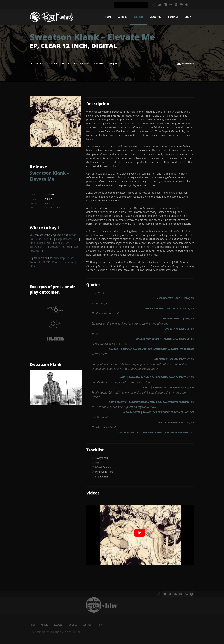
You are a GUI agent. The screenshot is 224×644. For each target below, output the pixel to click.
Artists (122, 17)
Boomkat (35, 263)
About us (156, 17)
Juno (32, 267)
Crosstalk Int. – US (60, 248)
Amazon (70, 263)
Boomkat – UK (61, 244)
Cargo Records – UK (67, 240)
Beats (47, 203)
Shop (188, 17)
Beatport (57, 263)
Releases (138, 17)
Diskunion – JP (39, 248)
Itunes (71, 259)
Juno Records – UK (40, 244)
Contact (173, 17)
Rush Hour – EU (44, 240)
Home (108, 17)
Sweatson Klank (52, 208)
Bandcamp (59, 259)
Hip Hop (56, 203)
